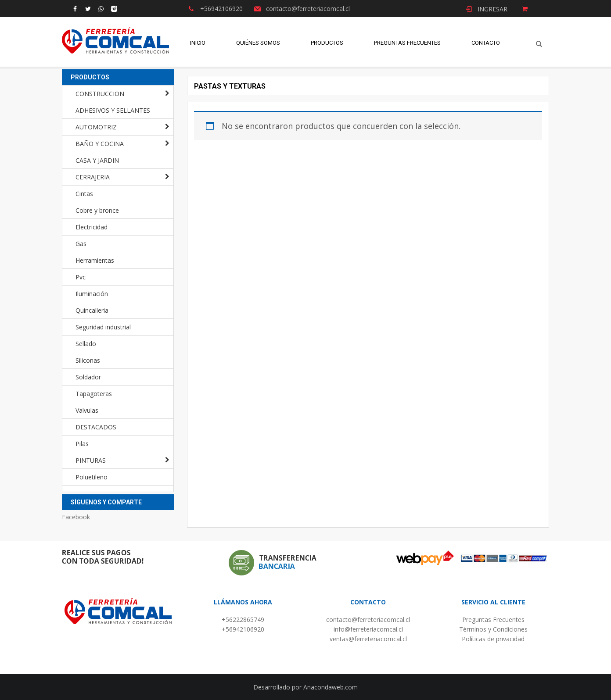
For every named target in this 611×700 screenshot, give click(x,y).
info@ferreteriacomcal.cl (368, 629)
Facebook (76, 517)
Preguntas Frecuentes (407, 44)
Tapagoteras (94, 394)
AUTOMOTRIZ (96, 127)
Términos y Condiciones (493, 629)
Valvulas (87, 410)
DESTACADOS (96, 427)
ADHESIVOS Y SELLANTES (113, 110)
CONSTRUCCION (100, 94)
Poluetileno (92, 477)
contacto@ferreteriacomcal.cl (368, 620)
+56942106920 (243, 629)
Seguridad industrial (103, 327)
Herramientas (95, 260)
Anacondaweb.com (331, 687)
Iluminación (92, 294)
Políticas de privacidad (493, 639)
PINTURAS (91, 460)
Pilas (82, 444)
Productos (327, 44)
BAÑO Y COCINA (100, 144)
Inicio (198, 44)
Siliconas (88, 360)
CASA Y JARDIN (97, 160)
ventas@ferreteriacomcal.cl (368, 639)
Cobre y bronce (97, 210)
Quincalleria (92, 310)
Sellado (86, 344)
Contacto (486, 44)
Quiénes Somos (258, 44)
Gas (81, 244)
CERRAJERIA (93, 177)
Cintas (84, 194)
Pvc (81, 277)
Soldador (88, 377)
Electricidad (92, 227)
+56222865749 (243, 620)
